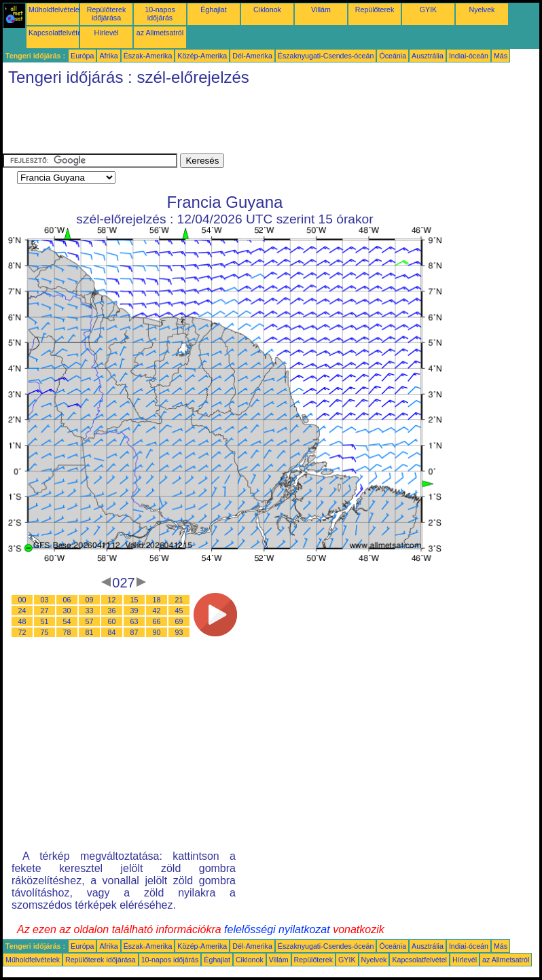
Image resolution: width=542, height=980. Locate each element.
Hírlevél (106, 33)
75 (45, 632)
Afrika (108, 56)
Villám (321, 10)
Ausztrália (428, 56)
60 (112, 621)
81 (90, 632)
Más (501, 56)
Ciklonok (267, 10)
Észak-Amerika (148, 56)
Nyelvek (482, 10)
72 (22, 632)
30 (67, 611)
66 (157, 621)
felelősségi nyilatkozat (277, 929)
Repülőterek (375, 10)
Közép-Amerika (202, 56)
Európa (82, 56)
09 (90, 600)
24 (22, 611)
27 (45, 611)
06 (67, 600)
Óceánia (393, 56)
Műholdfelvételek (56, 10)
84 (112, 632)
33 (90, 611)
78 (67, 632)
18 (157, 600)
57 (90, 621)
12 (112, 600)
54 (67, 621)
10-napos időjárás (160, 14)
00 (22, 600)
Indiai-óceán (469, 56)
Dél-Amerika (252, 56)
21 (179, 600)
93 (179, 632)
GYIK (428, 10)
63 (134, 621)
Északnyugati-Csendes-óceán (326, 56)
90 (157, 632)
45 (179, 611)
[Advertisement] (250, 123)
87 (134, 632)
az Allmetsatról (160, 33)
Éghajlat (214, 10)
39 (134, 611)
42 (157, 611)
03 (45, 600)
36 (112, 611)
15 (134, 600)
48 (22, 621)
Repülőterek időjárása (106, 14)
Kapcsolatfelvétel (56, 33)
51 (45, 621)
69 (179, 621)
